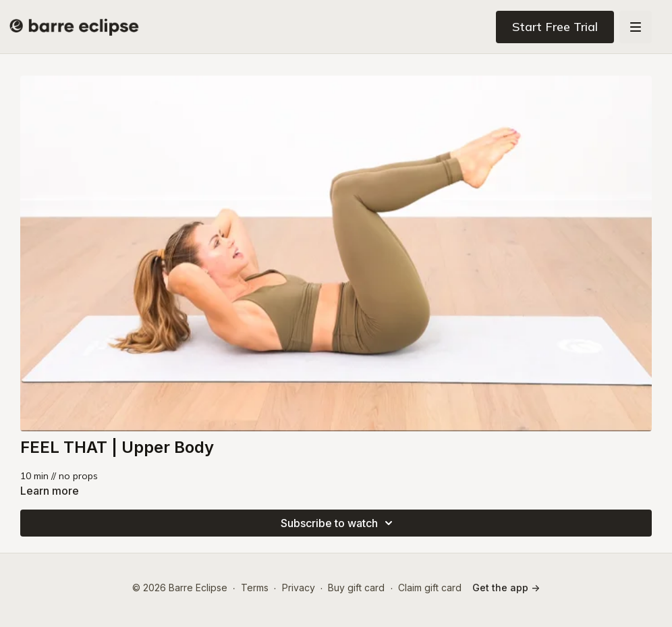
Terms (255, 588)
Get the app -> (506, 588)
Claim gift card (430, 588)
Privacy (299, 588)
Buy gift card (356, 588)
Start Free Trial (555, 27)
